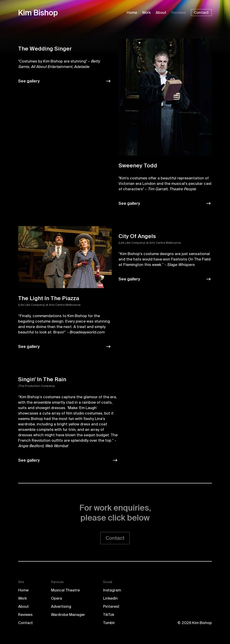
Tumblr (109, 623)
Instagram (112, 590)
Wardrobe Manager (68, 615)
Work (146, 13)
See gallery (29, 81)
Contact (201, 13)
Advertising (61, 607)
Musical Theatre (65, 590)
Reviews (179, 13)
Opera (57, 599)
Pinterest (111, 607)
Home (132, 13)
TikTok (109, 615)
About (161, 13)
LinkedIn (110, 599)
